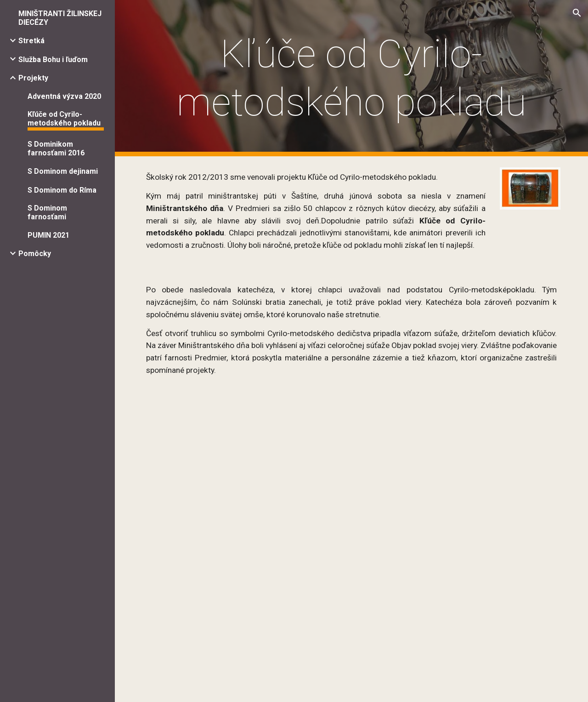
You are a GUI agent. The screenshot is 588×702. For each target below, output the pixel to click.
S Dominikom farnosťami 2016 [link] (56, 148)
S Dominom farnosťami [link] (47, 212)
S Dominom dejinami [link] (63, 171)
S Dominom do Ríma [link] (62, 190)
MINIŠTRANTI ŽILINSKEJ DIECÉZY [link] (60, 18)
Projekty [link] (33, 78)
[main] (352, 78)
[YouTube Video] (352, 457)
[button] (577, 13)
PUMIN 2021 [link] (48, 235)
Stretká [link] (31, 41)
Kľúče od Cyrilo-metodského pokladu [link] (64, 119)
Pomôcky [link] (35, 254)
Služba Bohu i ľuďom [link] (53, 60)
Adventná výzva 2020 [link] (64, 96)
